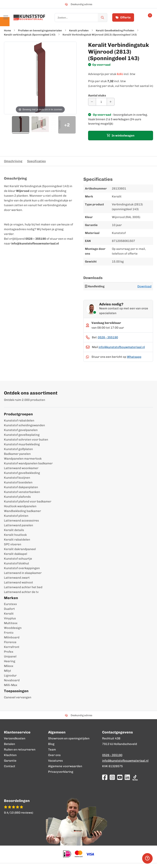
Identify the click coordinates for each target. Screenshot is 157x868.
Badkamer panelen (17, 454)
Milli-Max (11, 685)
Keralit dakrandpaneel (20, 549)
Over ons (54, 755)
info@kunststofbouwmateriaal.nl (122, 347)
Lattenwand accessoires (21, 521)
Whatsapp (134, 357)
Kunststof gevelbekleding (22, 473)
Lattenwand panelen (19, 525)
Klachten (10, 755)
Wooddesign (13, 628)
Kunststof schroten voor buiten (26, 440)
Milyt (8, 671)
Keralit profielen (79, 30)
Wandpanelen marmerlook (23, 459)
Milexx (9, 666)
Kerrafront (12, 647)
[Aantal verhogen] (111, 102)
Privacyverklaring (61, 772)
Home (7, 30)
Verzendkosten (15, 738)
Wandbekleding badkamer (22, 511)
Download (144, 286)
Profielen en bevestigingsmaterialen (40, 30)
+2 (67, 125)
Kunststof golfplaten (18, 449)
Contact (10, 766)
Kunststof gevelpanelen (21, 430)
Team (52, 750)
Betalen (10, 744)
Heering (10, 661)
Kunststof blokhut (17, 563)
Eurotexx (10, 604)
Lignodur (10, 676)
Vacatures (55, 761)
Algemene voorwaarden (65, 766)
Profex (9, 652)
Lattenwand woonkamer (21, 468)
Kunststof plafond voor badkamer (28, 501)
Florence (10, 642)
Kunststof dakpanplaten (21, 487)
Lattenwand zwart (17, 578)
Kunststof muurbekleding (22, 444)
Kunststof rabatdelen (19, 421)
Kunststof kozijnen (17, 478)
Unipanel (10, 656)
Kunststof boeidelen (18, 482)
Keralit (9, 614)
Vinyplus (10, 618)
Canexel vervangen (18, 697)
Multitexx (11, 623)
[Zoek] (103, 18)
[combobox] (81, 18)
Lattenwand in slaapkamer (23, 573)
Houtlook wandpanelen (20, 506)
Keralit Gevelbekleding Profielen (115, 30)
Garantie (10, 761)
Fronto (9, 633)
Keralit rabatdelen (17, 540)
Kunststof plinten (16, 516)
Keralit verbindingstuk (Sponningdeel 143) (30, 35)
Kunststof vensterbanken (22, 492)
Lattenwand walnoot (19, 582)
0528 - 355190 (108, 337)
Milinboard (12, 637)
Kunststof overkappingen (22, 568)
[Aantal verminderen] (92, 102)
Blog (51, 744)
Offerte (123, 17)
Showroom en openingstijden (69, 738)
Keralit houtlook (15, 535)
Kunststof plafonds (17, 497)
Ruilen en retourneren (20, 750)
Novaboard (12, 680)
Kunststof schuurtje (18, 559)
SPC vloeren (13, 544)
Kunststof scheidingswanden (24, 425)
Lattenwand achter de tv (21, 592)
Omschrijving (13, 161)
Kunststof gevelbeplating (22, 435)
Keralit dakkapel (16, 554)
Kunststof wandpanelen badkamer (28, 463)
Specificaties (36, 161)
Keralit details (14, 530)
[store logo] (29, 17)
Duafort (9, 609)
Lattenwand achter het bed (23, 587)
